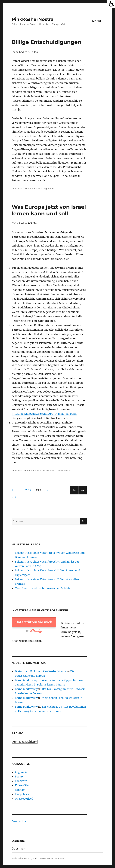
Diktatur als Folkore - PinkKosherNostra (40, 671)
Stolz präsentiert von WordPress (50, 859)
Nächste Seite (83, 494)
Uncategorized (24, 799)
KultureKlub (23, 785)
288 (16, 497)
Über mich (18, 849)
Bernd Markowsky (26, 680)
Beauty (19, 777)
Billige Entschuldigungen (47, 42)
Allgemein (48, 189)
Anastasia (17, 189)
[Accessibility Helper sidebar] (111, 4)
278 (29, 490)
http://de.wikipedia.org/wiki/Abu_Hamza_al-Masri (44, 414)
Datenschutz (20, 821)
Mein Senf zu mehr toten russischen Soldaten (44, 588)
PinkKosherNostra (33, 19)
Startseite (18, 841)
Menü (97, 21)
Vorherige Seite (74, 494)
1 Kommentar (64, 471)
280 (51, 490)
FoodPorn (21, 781)
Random (20, 790)
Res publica (48, 471)
